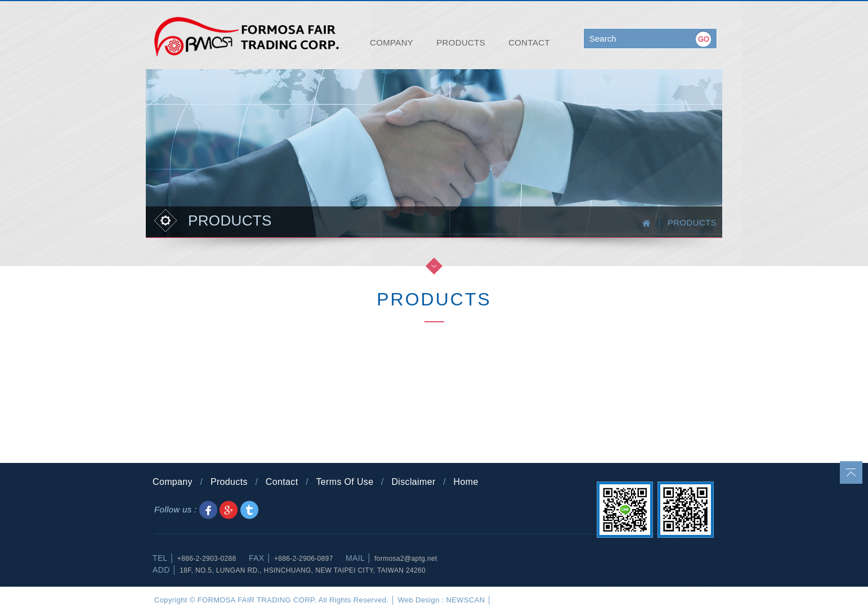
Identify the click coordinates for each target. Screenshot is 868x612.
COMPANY (392, 42)
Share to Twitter (249, 510)
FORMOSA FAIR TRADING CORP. (247, 37)
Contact (282, 482)
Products (229, 482)
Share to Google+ (229, 510)
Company (173, 482)
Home (466, 482)
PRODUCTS (461, 42)
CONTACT (529, 42)
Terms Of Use (344, 482)
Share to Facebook (208, 510)
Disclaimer (413, 482)
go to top (851, 472)
